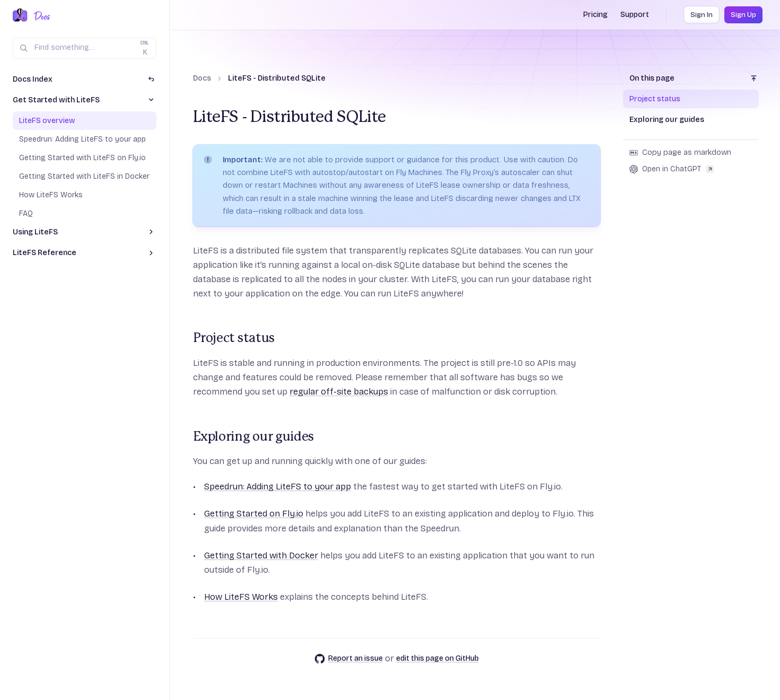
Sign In (702, 15)
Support (635, 15)
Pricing (595, 15)
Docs (202, 78)
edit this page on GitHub (437, 658)
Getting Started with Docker (261, 555)
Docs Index (33, 79)
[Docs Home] (40, 16)
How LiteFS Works (241, 597)
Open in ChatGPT (672, 169)
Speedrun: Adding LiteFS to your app (278, 487)
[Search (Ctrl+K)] (85, 48)
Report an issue (349, 659)
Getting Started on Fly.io (254, 514)
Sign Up (743, 15)
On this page (652, 78)
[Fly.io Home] (20, 16)
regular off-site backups (339, 392)
